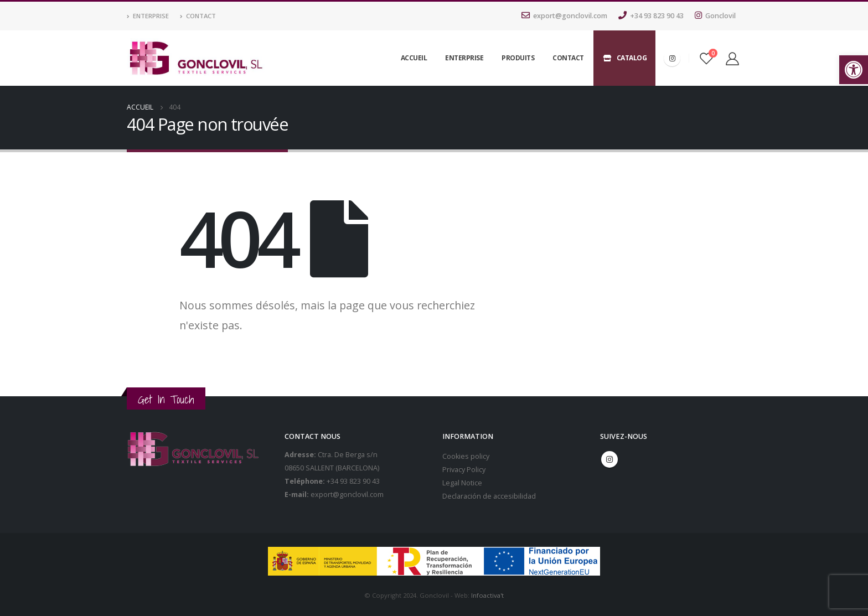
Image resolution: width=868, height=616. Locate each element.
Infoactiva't (487, 595)
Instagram (609, 459)
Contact (198, 16)
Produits (518, 58)
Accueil (414, 58)
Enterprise (148, 16)
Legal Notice (462, 483)
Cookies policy (466, 456)
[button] (854, 70)
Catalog (625, 58)
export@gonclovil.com (564, 16)
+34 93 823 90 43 (651, 16)
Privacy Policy (464, 470)
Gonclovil (715, 16)
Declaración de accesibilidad (489, 496)
